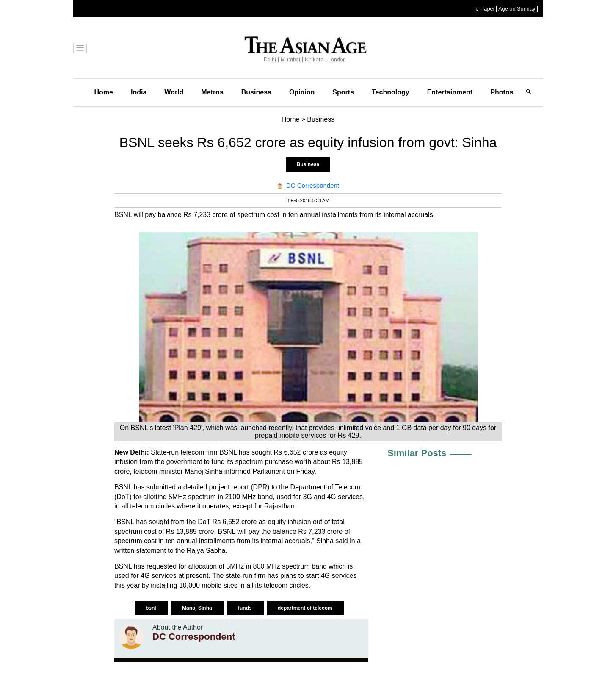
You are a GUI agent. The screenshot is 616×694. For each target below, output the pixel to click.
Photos (502, 92)
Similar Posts (417, 453)
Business (256, 92)
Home (104, 92)
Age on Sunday (517, 9)
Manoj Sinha (198, 608)
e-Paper (485, 9)
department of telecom (306, 608)
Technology (391, 92)
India (139, 92)
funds (246, 608)
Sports (343, 92)
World (174, 92)
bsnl (152, 608)
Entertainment (450, 92)
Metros (212, 92)
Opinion (302, 92)
